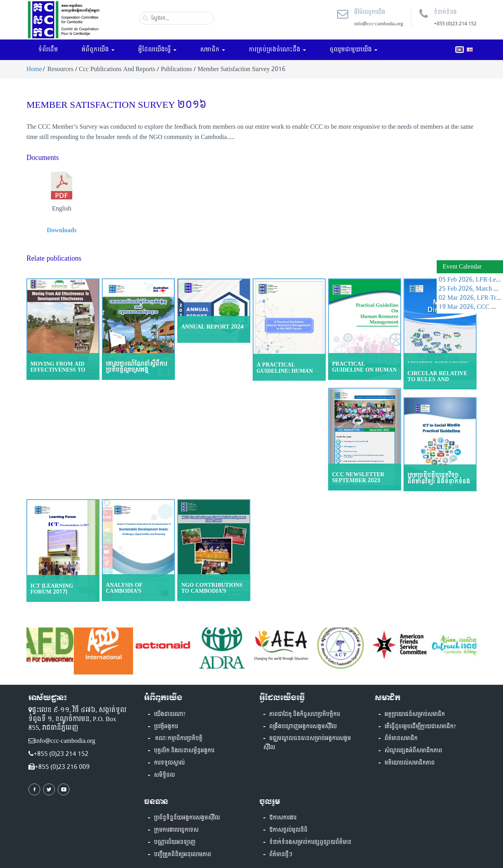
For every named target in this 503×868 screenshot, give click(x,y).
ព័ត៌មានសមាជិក (401, 738)
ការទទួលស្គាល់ (169, 763)
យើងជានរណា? (170, 714)
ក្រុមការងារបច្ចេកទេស (176, 830)
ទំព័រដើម (48, 50)
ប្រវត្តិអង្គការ (166, 727)
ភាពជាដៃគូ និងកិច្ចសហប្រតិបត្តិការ (305, 714)
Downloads (62, 230)
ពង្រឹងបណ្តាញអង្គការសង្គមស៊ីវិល (303, 727)
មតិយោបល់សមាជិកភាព (410, 763)
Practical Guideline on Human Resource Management (364, 373)
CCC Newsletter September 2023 (358, 477)
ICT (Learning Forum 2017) (52, 589)
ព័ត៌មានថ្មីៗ (281, 855)
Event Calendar (462, 266)
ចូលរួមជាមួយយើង (354, 50)
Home (34, 69)
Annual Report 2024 (212, 327)
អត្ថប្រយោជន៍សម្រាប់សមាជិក (415, 714)
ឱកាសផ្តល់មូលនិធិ (288, 830)
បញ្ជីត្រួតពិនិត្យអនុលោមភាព (183, 855)
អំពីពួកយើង (98, 50)
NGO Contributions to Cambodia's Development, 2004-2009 (212, 594)
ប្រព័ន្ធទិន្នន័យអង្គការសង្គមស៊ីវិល (187, 818)
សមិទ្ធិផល (164, 775)
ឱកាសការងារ (283, 818)
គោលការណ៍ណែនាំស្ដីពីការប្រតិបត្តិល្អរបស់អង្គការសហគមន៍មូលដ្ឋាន (137, 370)
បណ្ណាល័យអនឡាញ (175, 842)
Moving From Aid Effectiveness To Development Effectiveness (58, 373)
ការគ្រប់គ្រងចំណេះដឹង (277, 50)
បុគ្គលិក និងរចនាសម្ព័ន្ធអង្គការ (184, 751)
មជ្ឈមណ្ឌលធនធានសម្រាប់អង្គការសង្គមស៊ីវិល (307, 743)
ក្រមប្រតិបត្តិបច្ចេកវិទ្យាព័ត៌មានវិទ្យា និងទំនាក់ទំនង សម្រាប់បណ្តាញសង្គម (439, 481)
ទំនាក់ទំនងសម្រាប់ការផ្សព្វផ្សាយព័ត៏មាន (310, 842)
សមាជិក (213, 50)
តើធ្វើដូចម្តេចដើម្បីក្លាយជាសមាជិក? (420, 727)
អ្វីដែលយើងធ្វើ (157, 50)
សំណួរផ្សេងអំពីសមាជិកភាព (413, 751)
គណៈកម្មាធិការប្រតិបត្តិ (178, 738)
